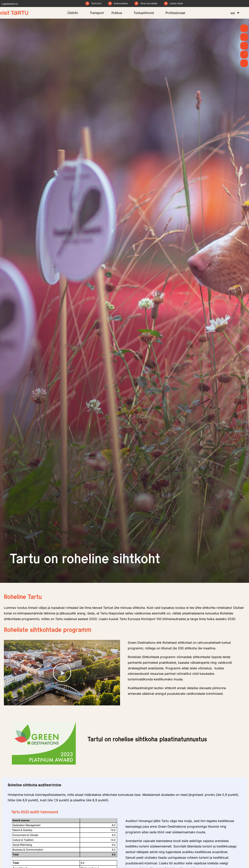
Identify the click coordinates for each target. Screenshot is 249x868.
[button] (62, 673)
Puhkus (119, 13)
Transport (97, 13)
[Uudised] (244, 37)
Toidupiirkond (146, 13)
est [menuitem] (233, 13)
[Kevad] (244, 28)
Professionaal (177, 13)
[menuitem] (235, 13)
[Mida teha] (244, 46)
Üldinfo (75, 13)
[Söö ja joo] (244, 55)
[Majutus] (244, 63)
